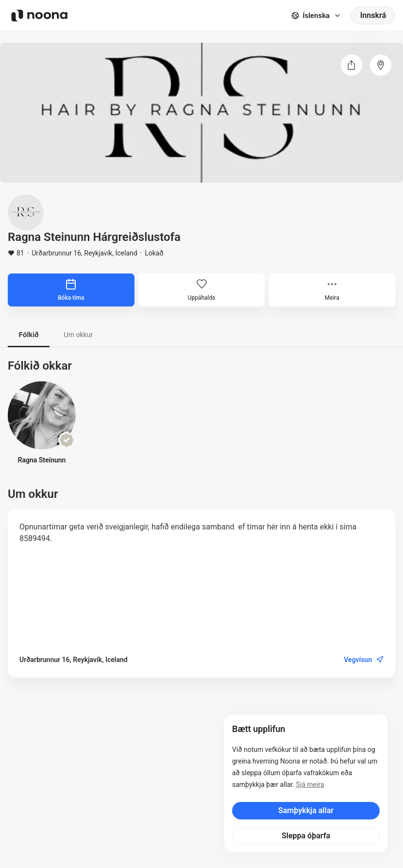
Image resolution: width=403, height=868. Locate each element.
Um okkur (78, 335)
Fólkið (28, 335)
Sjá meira (310, 784)
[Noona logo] (39, 16)
